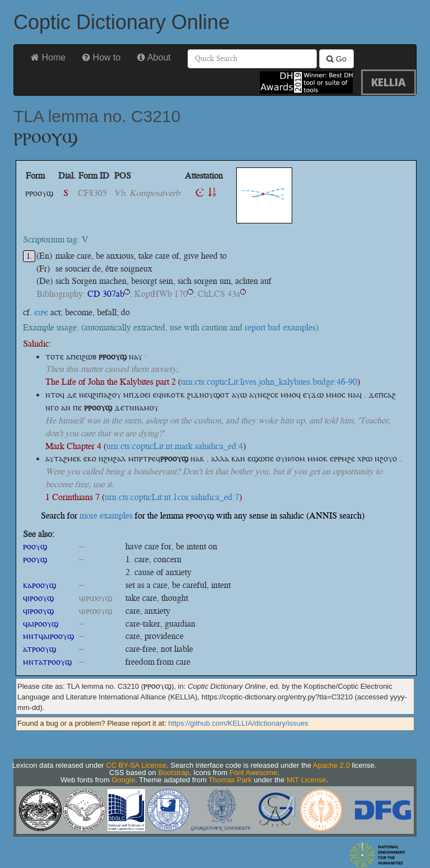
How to (101, 57)
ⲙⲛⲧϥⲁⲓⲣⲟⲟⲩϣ (48, 636)
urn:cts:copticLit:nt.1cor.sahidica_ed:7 (172, 497)
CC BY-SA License (136, 765)
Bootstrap (174, 773)
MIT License (307, 780)
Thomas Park (230, 780)
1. (29, 256)
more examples (106, 515)
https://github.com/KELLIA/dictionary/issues (239, 723)
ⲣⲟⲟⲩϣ (35, 546)
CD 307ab (106, 294)
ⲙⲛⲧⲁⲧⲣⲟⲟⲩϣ (47, 662)
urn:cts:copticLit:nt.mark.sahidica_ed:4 (175, 446)
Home (48, 57)
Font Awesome (254, 773)
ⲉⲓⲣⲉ (41, 312)
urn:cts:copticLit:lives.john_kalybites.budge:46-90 (269, 382)
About (154, 57)
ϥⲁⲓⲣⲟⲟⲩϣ (41, 624)
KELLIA (389, 82)
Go (336, 59)
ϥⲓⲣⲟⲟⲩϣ (38, 598)
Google (123, 780)
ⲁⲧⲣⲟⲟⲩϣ (39, 649)
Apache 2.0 (331, 765)
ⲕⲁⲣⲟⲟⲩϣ (39, 585)
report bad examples (280, 327)
